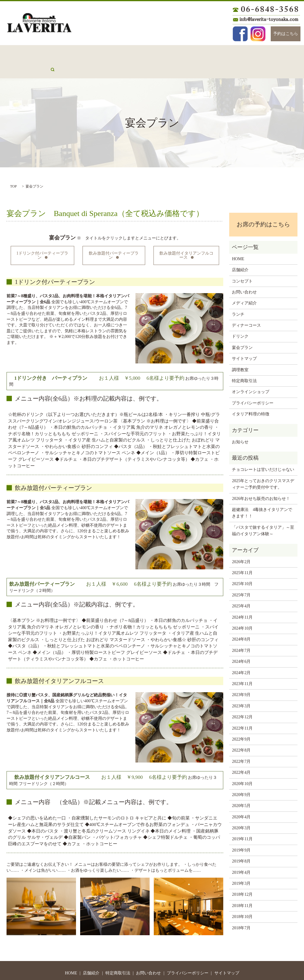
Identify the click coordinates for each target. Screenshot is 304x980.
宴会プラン (227, 52)
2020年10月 (242, 765)
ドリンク (198, 52)
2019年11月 (242, 821)
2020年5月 (241, 787)
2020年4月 (241, 799)
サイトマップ (244, 340)
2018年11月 (242, 887)
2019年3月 (241, 865)
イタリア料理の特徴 (251, 396)
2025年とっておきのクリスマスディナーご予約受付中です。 (263, 466)
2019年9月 (241, 832)
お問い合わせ (105, 52)
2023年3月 (241, 688)
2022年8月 (241, 732)
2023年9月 (241, 676)
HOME (19, 52)
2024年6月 (241, 643)
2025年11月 (242, 554)
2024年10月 (242, 610)
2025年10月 (242, 565)
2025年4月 (241, 588)
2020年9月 (241, 776)
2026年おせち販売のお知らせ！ (261, 480)
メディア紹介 (259, 52)
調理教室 (240, 351)
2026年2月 (241, 543)
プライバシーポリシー (253, 385)
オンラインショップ (251, 373)
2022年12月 (242, 699)
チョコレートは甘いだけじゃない (263, 451)
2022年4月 (241, 754)
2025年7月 (241, 577)
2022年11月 (242, 710)
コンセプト (73, 52)
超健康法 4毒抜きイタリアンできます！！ (262, 494)
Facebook (240, 34)
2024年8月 (241, 621)
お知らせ (240, 424)
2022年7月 (241, 743)
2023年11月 (242, 665)
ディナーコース (165, 52)
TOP (13, 168)
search (286, 53)
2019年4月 (241, 854)
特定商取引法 (244, 362)
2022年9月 (241, 721)
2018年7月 (241, 910)
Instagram (258, 34)
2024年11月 (242, 599)
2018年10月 (242, 898)
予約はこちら (286, 34)
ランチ (134, 52)
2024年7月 (241, 632)
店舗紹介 (44, 52)
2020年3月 (241, 810)
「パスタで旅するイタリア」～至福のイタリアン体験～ (263, 512)
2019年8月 (241, 843)
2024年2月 (241, 654)
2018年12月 (242, 876)
